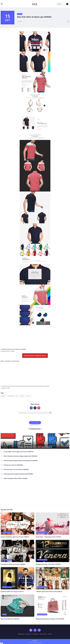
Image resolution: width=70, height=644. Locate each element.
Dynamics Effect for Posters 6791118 (12, 592)
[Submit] (67, 4)
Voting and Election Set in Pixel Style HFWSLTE (35, 447)
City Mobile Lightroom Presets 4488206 (13, 564)
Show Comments (35, 423)
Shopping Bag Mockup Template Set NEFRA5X (50, 619)
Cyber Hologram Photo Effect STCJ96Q (16, 478)
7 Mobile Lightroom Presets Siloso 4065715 (49, 592)
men (17, 396)
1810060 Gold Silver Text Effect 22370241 (48, 564)
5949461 (3, 396)
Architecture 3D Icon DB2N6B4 (13, 465)
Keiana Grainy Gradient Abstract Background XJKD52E (21, 461)
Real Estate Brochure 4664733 (10, 619)
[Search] (62, 4)
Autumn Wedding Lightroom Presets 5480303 (15, 537)
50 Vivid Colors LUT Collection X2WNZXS (16, 469)
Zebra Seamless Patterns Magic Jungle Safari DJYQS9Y (21, 456)
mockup (22, 396)
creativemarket (11, 396)
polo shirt (28, 396)
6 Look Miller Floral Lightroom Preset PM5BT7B (18, 452)
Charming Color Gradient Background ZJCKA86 (18, 474)
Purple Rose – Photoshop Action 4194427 (48, 537)
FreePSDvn (35, 641)
